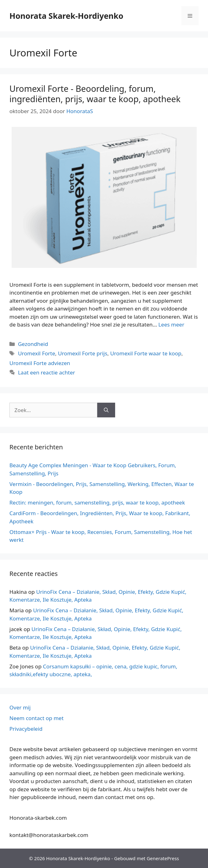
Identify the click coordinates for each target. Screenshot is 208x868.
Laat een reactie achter (46, 372)
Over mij (20, 707)
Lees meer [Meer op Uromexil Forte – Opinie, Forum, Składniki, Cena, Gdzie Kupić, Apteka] (171, 324)
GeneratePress (163, 858)
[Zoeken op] (106, 410)
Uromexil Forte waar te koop (146, 353)
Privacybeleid (26, 729)
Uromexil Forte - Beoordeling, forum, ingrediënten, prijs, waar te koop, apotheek (95, 94)
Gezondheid (33, 344)
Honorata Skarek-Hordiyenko (66, 16)
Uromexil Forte (37, 353)
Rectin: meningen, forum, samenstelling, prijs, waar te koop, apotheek (97, 502)
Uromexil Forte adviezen (40, 363)
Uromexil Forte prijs (83, 353)
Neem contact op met (37, 718)
